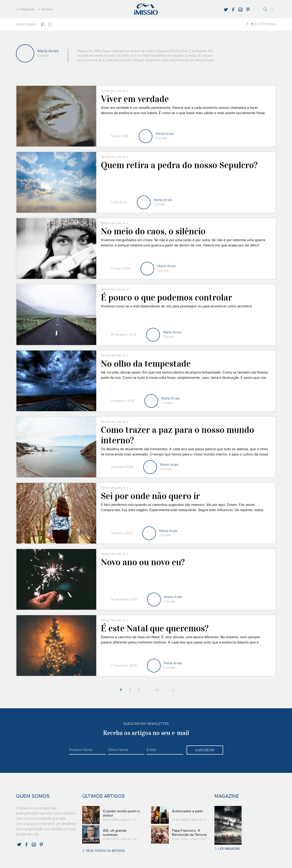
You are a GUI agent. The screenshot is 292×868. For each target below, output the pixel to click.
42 (156, 690)
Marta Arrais (165, 134)
